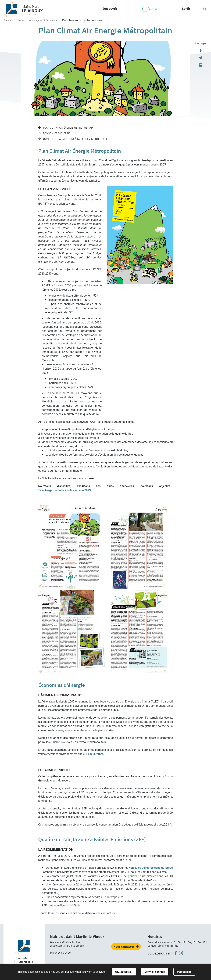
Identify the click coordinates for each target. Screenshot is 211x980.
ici (113, 913)
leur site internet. (93, 754)
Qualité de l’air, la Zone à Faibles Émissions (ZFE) (75, 139)
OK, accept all (124, 972)
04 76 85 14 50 (63, 953)
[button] (103, 547)
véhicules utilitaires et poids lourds (151, 868)
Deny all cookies (155, 972)
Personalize (184, 972)
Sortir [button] (186, 8)
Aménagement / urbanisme (44, 20)
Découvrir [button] (110, 8)
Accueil (7, 20)
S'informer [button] (150, 8)
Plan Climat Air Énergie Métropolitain (68, 128)
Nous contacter (124, 947)
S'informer (20, 20)
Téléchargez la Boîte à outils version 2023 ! (65, 490)
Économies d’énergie (56, 133)
